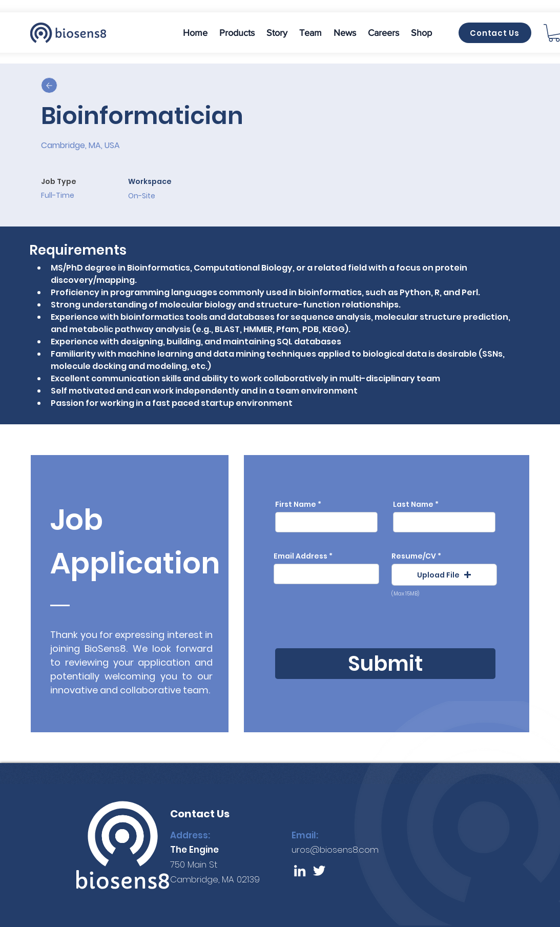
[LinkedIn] (300, 871)
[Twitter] (319, 871)
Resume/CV (414, 556)
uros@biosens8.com (335, 850)
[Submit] (385, 664)
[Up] (49, 85)
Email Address (300, 556)
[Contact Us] (495, 33)
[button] (237, 33)
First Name (296, 504)
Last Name (413, 504)
